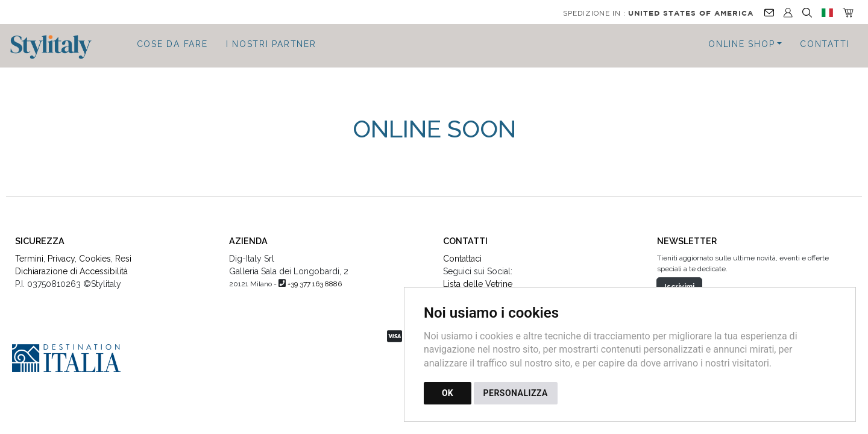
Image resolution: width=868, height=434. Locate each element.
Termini (29, 253)
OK (448, 393)
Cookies (95, 253)
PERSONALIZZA (516, 393)
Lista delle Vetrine (478, 278)
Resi (123, 253)
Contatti (825, 44)
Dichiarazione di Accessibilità (71, 265)
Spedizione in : (658, 13)
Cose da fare (172, 44)
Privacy (61, 253)
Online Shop (741, 44)
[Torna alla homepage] (57, 47)
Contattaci (462, 253)
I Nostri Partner (271, 44)
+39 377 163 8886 (315, 278)
